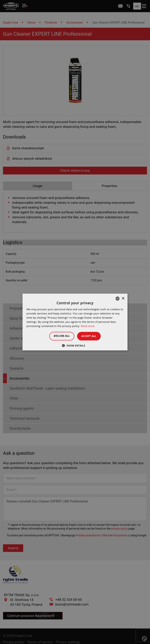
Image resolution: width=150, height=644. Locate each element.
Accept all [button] (91, 336)
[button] (75, 345)
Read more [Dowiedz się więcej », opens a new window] (88, 326)
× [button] (123, 298)
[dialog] (75, 322)
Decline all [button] (60, 336)
